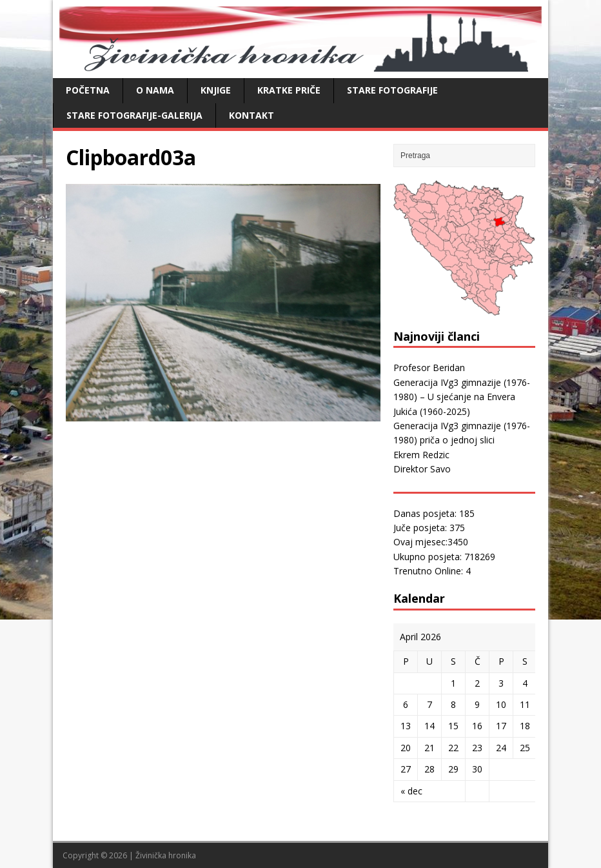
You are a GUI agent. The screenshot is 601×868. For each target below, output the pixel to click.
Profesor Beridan (429, 368)
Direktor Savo (422, 469)
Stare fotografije (392, 90)
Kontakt (251, 115)
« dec (411, 791)
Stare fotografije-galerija (134, 115)
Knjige (216, 90)
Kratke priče (289, 90)
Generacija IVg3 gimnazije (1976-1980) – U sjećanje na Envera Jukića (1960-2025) (462, 397)
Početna (88, 90)
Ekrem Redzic (421, 455)
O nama (155, 90)
